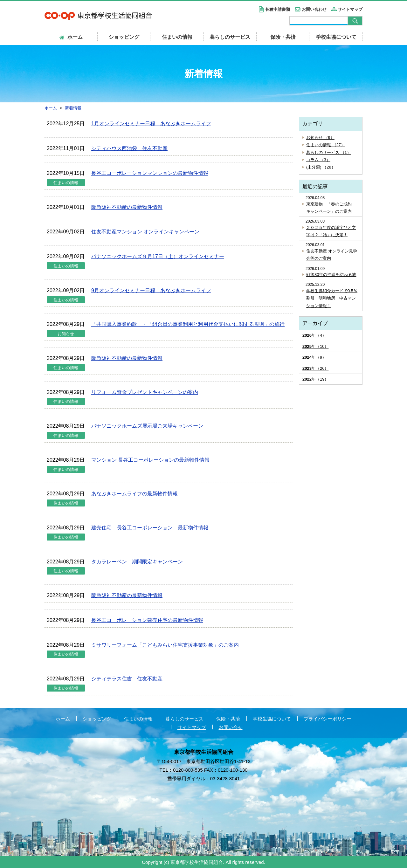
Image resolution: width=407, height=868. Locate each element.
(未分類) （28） (321, 167)
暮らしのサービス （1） (329, 152)
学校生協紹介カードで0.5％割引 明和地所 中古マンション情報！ (332, 298)
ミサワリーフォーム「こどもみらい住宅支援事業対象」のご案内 (165, 645)
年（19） (315, 379)
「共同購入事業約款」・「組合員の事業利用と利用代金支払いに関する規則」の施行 (188, 324)
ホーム (63, 719)
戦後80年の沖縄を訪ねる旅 (331, 275)
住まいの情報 (177, 37)
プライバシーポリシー (328, 719)
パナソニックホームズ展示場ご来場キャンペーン (147, 426)
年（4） (314, 335)
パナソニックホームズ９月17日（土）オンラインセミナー (158, 256)
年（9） (314, 357)
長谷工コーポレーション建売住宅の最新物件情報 (147, 620)
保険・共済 (283, 37)
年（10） (315, 346)
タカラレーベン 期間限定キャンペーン (137, 562)
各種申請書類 (278, 9)
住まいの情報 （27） (326, 145)
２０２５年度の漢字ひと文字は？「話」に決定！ (331, 231)
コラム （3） (318, 160)
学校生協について (336, 37)
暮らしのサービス (230, 37)
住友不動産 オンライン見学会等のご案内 (332, 255)
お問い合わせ (314, 9)
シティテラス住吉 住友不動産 (127, 679)
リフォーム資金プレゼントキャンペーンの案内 (145, 392)
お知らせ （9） (320, 138)
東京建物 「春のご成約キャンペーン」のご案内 (329, 208)
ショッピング (124, 37)
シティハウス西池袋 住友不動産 (129, 148)
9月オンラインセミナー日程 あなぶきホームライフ (151, 290)
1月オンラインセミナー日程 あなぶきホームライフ (151, 124)
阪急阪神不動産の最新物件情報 (127, 207)
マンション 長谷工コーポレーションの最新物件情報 (150, 460)
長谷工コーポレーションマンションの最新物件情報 (150, 173)
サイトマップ (350, 9)
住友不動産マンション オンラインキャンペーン (145, 232)
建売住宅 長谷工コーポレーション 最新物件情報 (150, 528)
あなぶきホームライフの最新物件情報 (135, 494)
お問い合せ (231, 727)
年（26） (315, 368)
